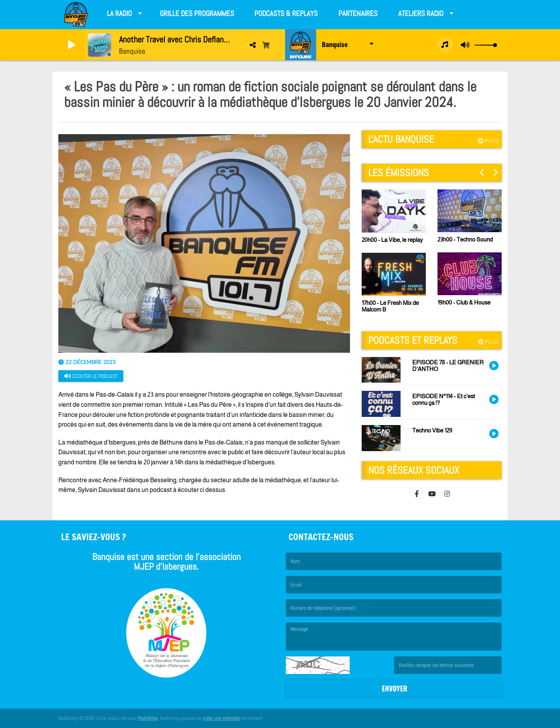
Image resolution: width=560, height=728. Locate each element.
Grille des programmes (197, 13)
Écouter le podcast (91, 376)
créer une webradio (222, 718)
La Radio (119, 13)
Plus (488, 141)
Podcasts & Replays (286, 13)
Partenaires (358, 13)
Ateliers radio (421, 13)
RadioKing (148, 718)
